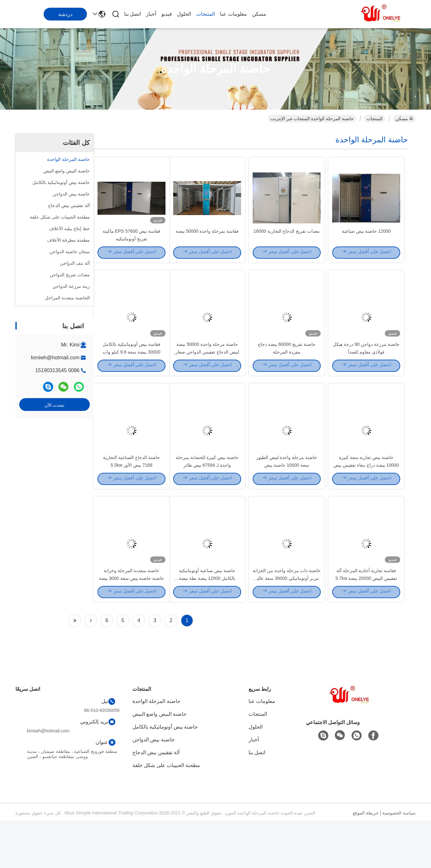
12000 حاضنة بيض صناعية (366, 242)
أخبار (151, 14)
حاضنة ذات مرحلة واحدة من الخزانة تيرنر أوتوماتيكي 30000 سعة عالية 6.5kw (287, 625)
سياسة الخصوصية (399, 860)
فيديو (167, 14)
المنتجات (206, 14)
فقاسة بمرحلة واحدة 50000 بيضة (207, 242)
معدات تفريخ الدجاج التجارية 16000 (287, 242)
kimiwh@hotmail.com (55, 358)
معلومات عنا (233, 14)
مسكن (259, 14)
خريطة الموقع (366, 860)
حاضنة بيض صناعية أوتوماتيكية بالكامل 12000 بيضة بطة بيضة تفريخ (207, 625)
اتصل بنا (132, 14)
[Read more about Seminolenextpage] (91, 668)
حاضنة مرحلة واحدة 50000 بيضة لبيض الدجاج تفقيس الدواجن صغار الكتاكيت (207, 375)
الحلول (184, 14)
